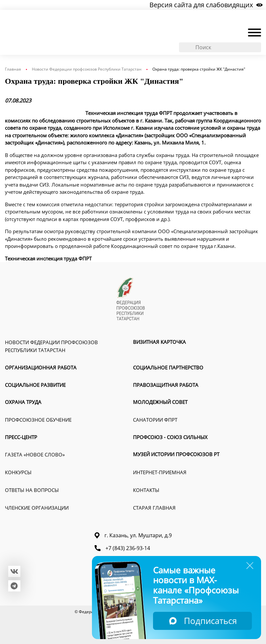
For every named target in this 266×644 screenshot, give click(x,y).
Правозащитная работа (166, 385)
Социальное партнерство (168, 367)
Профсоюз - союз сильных (170, 437)
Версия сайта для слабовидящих (206, 5)
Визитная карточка (159, 342)
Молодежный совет (160, 402)
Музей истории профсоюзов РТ (176, 454)
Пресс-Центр (21, 437)
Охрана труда (23, 402)
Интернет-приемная (160, 472)
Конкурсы (18, 472)
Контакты (146, 490)
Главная (13, 69)
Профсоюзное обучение (38, 420)
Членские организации (37, 508)
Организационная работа (41, 367)
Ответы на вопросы (32, 490)
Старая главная (154, 508)
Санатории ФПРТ (155, 420)
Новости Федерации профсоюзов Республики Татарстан (87, 69)
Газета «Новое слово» (35, 455)
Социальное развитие (35, 385)
